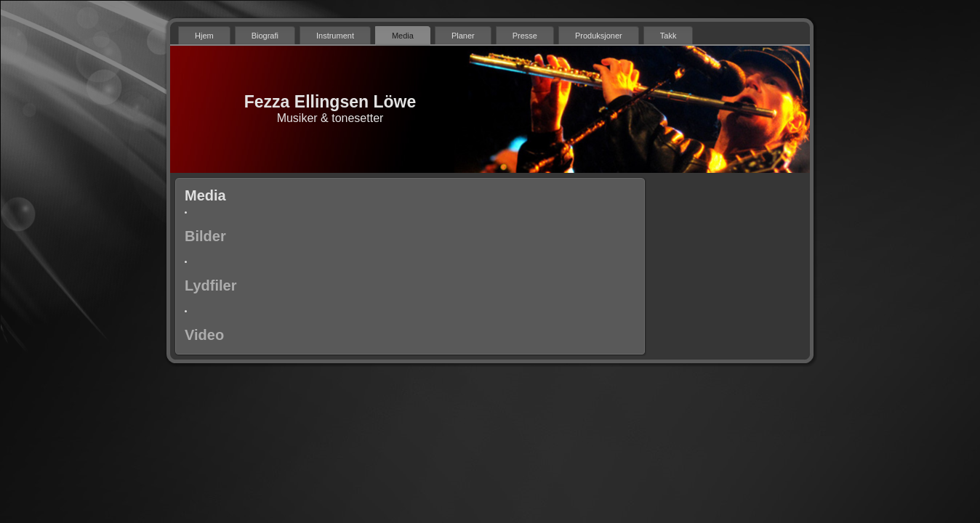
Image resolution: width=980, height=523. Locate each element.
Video (204, 335)
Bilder (205, 236)
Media (205, 195)
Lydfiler (211, 285)
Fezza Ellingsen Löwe (330, 102)
